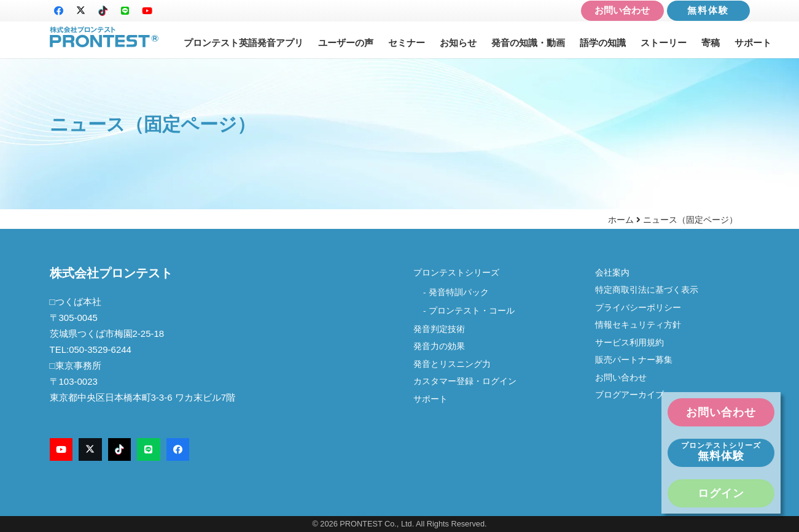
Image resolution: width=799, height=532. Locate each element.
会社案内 (617, 273)
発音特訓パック (459, 292)
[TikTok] (103, 11)
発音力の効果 (439, 346)
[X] (81, 11)
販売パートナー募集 (634, 360)
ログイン (721, 493)
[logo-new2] (104, 37)
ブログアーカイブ (629, 395)
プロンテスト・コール (472, 311)
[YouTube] (147, 11)
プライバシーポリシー (638, 308)
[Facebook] (59, 11)
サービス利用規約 (629, 343)
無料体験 (708, 10)
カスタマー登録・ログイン (465, 381)
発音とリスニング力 (452, 364)
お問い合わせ (622, 10)
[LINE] (125, 11)
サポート (431, 399)
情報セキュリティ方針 (638, 325)
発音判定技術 (439, 329)
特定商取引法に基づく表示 (647, 290)
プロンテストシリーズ (456, 273)
